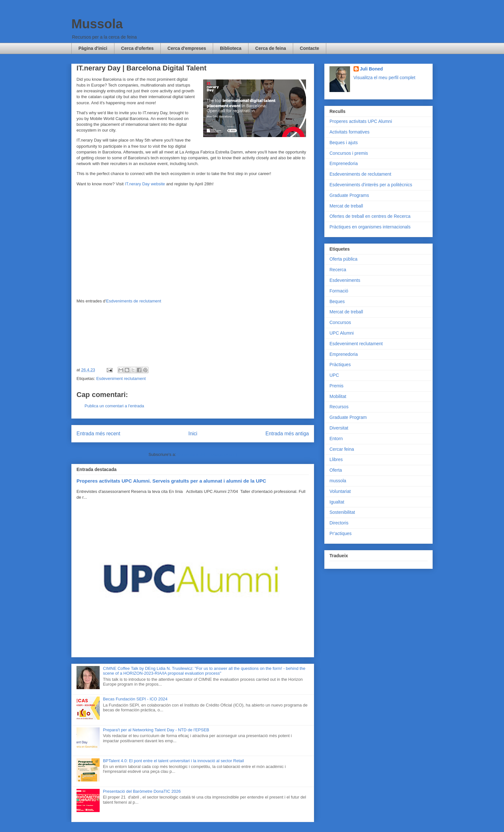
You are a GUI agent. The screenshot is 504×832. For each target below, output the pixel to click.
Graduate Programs (349, 195)
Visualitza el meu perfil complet (385, 78)
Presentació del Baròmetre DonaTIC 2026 (142, 791)
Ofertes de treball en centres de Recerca (370, 216)
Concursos (340, 322)
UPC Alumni (342, 333)
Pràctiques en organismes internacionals (370, 227)
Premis (337, 386)
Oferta (336, 470)
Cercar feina (342, 449)
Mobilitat (338, 396)
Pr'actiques (341, 533)
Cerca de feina (271, 48)
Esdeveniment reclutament (121, 379)
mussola (338, 481)
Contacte (310, 48)
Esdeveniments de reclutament (360, 174)
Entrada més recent (98, 434)
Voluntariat (340, 491)
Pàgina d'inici (93, 48)
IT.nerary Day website (145, 184)
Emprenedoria (344, 163)
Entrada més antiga (287, 434)
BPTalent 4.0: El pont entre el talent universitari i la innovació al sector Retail (173, 761)
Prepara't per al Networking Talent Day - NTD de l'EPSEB (156, 730)
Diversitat (339, 428)
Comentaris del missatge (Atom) (207, 454)
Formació (339, 291)
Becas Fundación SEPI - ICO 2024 (135, 699)
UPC (334, 375)
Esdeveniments (345, 280)
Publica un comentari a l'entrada (114, 406)
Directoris (339, 523)
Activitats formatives (349, 132)
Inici (193, 434)
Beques (337, 301)
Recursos (339, 407)
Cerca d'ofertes (137, 48)
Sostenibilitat (342, 512)
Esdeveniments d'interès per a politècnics (371, 185)
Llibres (336, 459)
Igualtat (337, 502)
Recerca (338, 270)
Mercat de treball (346, 206)
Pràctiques (340, 365)
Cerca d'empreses (187, 48)
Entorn (336, 439)
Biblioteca (231, 48)
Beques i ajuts (344, 143)
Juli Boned (372, 69)
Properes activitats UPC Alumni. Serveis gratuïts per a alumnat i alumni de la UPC (171, 481)
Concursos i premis (349, 153)
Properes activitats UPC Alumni (361, 121)
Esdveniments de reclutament (134, 301)
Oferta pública (343, 259)
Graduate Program (348, 417)
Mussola (97, 24)
